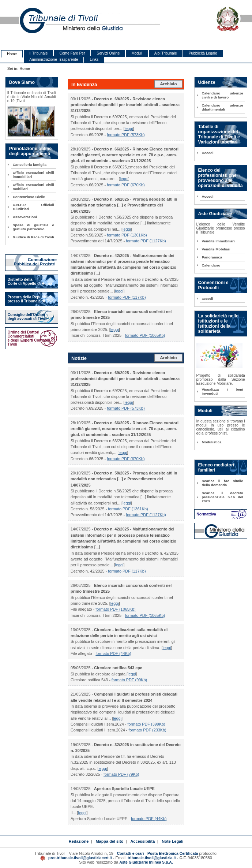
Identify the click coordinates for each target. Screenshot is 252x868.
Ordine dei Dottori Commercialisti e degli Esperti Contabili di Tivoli (31, 338)
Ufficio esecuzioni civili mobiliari (33, 187)
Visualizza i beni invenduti (223, 391)
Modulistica (212, 442)
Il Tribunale (38, 53)
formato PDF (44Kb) (113, 653)
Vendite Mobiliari (216, 249)
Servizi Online (108, 53)
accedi (208, 299)
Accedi (208, 153)
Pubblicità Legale (203, 53)
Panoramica (212, 257)
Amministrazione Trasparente (54, 59)
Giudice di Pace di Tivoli (33, 237)
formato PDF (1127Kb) (146, 241)
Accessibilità (142, 841)
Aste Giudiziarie (215, 214)
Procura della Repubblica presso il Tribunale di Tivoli (32, 299)
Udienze (207, 82)
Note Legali (172, 841)
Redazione (79, 841)
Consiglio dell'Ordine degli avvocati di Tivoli (28, 317)
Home (12, 54)
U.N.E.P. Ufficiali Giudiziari (33, 207)
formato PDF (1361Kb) (127, 235)
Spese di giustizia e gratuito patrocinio (33, 227)
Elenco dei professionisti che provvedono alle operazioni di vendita (221, 178)
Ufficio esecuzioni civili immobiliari (33, 175)
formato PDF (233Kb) (147, 730)
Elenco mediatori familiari (216, 467)
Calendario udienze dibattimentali (223, 107)
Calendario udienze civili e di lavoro (223, 95)
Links (94, 59)
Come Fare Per (72, 53)
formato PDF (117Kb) (127, 297)
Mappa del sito (109, 841)
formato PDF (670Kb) (126, 185)
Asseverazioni (25, 217)
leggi (129, 128)
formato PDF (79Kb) (121, 774)
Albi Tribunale (166, 53)
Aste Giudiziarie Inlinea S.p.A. (146, 862)
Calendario (211, 265)
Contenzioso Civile (29, 197)
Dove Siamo (22, 82)
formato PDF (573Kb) (126, 135)
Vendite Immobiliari (218, 241)
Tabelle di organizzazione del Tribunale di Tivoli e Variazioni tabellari (219, 134)
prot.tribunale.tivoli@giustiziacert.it (80, 858)
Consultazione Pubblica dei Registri (36, 262)
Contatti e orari (131, 854)
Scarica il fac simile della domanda (223, 483)
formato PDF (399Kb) (146, 724)
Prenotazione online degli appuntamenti (31, 151)
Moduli (137, 53)
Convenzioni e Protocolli (213, 285)
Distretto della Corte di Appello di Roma (30, 282)
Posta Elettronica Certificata (173, 854)
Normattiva (206, 514)
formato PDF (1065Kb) (145, 335)
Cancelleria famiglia (30, 165)
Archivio (168, 84)
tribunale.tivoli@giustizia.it (152, 858)
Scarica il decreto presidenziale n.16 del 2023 (223, 497)
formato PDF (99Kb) (129, 680)
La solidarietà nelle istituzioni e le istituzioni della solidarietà (218, 324)
